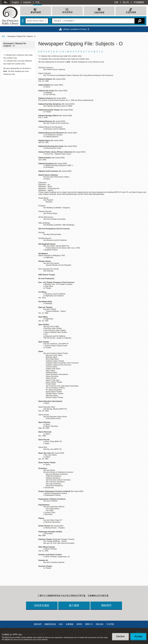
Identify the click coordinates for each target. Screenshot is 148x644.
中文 (38, 2)
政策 (61, 624)
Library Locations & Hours (75, 29)
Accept (138, 636)
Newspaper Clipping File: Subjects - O (15, 45)
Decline (120, 636)
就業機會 (70, 624)
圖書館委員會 (50, 624)
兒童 (116, 2)
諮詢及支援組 (42, 605)
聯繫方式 (89, 624)
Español (27, 2)
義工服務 (74, 605)
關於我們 (38, 624)
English (15, 2)
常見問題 (110, 624)
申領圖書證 (139, 2)
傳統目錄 (100, 624)
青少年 (126, 2)
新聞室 (79, 624)
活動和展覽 (99, 13)
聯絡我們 (106, 605)
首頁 (3, 36)
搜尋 (23, 21)
